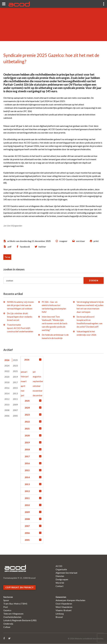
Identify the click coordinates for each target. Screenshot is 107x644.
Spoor (6, 600)
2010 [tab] (7, 405)
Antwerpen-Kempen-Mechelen (70, 600)
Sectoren (8, 597)
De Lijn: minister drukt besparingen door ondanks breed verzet (20, 317)
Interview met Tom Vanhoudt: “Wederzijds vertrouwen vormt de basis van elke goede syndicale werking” (55, 323)
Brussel (59, 617)
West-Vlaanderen (64, 607)
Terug (7, 257)
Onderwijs (8, 624)
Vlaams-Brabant (64, 610)
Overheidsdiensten (12, 617)
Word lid (60, 583)
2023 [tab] (15, 366)
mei (23, 391)
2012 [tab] (7, 399)
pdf (10, 247)
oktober (37, 386)
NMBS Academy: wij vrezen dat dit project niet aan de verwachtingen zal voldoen (20, 305)
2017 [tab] (15, 382)
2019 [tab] (15, 377)
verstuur (80, 241)
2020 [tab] (7, 377)
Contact (59, 586)
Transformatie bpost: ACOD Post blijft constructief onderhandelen (20, 328)
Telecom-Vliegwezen (13, 614)
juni (22, 395)
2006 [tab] (7, 416)
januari (24, 372)
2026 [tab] (7, 360)
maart (24, 381)
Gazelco (7, 610)
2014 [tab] (7, 393)
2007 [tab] (15, 410)
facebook (25, 247)
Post (6, 607)
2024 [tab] (7, 366)
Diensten (60, 576)
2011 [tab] (15, 399)
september (38, 381)
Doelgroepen (62, 579)
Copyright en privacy (20, 588)
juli (34, 372)
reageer (63, 241)
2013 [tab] (15, 393)
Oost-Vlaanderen (64, 604)
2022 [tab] (7, 371)
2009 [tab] (15, 405)
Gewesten (61, 597)
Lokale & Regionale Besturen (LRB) (20, 620)
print (96, 241)
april (23, 386)
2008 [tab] (7, 410)
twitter (42, 247)
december (38, 395)
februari (25, 377)
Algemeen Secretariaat (66, 573)
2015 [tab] (15, 388)
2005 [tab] (15, 416)
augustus (37, 377)
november (38, 391)
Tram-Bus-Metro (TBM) (15, 604)
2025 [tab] (15, 360)
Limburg (60, 614)
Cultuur (7, 627)
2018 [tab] (7, 382)
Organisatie (61, 569)
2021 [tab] (15, 371)
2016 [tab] (7, 388)
